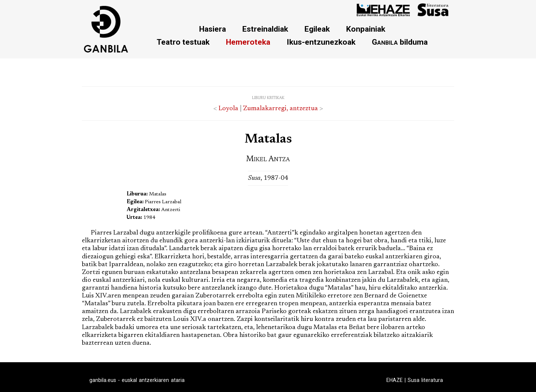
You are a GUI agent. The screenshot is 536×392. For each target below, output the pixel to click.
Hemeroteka (248, 42)
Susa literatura (425, 380)
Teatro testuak (183, 42)
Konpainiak (366, 29)
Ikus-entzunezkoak (321, 42)
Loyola (228, 109)
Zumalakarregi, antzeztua (280, 109)
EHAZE (395, 380)
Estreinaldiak (265, 29)
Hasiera (213, 29)
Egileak (317, 29)
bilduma (400, 42)
